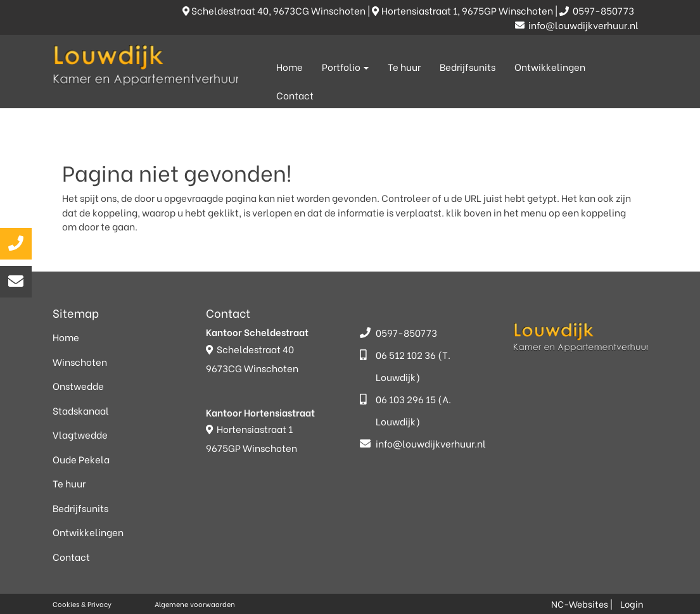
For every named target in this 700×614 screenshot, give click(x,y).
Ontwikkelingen (550, 66)
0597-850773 (598, 10)
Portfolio (345, 66)
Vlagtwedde (80, 434)
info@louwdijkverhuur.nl (577, 25)
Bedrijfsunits (468, 66)
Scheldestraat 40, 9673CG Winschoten (275, 10)
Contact (295, 95)
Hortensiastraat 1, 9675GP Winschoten (463, 10)
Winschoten (80, 361)
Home (290, 66)
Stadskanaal (81, 410)
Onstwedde (78, 385)
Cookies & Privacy (82, 604)
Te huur (404, 66)
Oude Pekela (81, 459)
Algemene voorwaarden (195, 604)
